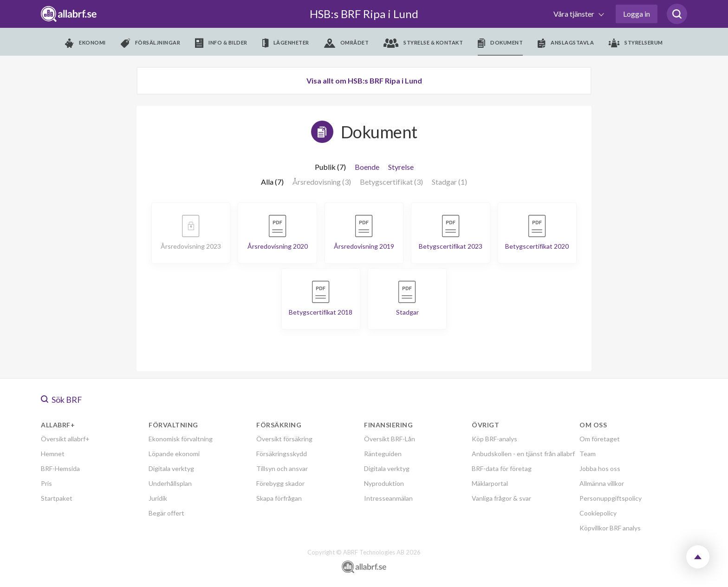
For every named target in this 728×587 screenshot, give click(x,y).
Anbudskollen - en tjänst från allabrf (523, 454)
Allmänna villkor (602, 483)
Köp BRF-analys (494, 439)
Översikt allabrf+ (65, 439)
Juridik (158, 498)
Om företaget (600, 439)
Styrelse (401, 167)
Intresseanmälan (388, 498)
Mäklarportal (490, 483)
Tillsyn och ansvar (282, 468)
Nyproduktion (384, 483)
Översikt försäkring (284, 439)
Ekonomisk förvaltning (181, 439)
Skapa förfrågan (279, 498)
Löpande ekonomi (174, 454)
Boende (367, 167)
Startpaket (57, 498)
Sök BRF (62, 400)
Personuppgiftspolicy (611, 498)
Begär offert (166, 513)
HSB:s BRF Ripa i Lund (364, 14)
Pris (46, 483)
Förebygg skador (280, 483)
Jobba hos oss (600, 468)
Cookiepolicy (598, 513)
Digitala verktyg (171, 468)
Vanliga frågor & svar (501, 498)
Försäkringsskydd (282, 454)
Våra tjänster (575, 14)
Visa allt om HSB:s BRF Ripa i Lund (364, 81)
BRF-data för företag (502, 468)
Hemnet (53, 454)
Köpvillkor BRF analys (610, 528)
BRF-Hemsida (60, 468)
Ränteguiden (383, 454)
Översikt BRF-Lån (390, 439)
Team (588, 454)
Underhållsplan (170, 483)
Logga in (637, 14)
